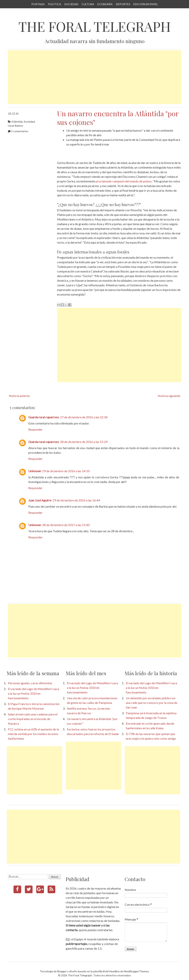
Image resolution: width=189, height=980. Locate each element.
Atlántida (17, 122)
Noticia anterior (19, 396)
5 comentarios (20, 131)
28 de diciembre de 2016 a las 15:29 (84, 442)
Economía (105, 4)
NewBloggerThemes (136, 971)
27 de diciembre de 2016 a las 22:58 (84, 417)
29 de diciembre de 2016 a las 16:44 (76, 500)
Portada (38, 4)
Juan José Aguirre (40, 500)
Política (55, 4)
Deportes (123, 4)
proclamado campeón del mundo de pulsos (124, 181)
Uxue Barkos (16, 126)
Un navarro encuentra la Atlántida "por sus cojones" (118, 118)
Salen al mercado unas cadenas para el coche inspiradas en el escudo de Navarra (33, 719)
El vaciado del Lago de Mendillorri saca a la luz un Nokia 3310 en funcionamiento (34, 693)
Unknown (35, 471)
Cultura (88, 4)
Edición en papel (146, 4)
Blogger (62, 971)
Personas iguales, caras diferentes (30, 683)
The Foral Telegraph (95, 26)
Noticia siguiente (169, 396)
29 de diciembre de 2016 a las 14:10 (66, 471)
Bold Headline (111, 971)
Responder (35, 429)
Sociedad (71, 4)
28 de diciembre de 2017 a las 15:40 (66, 525)
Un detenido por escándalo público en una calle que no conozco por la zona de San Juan (152, 703)
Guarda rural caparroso (44, 417)
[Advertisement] (95, 77)
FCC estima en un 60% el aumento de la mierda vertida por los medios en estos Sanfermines (33, 734)
